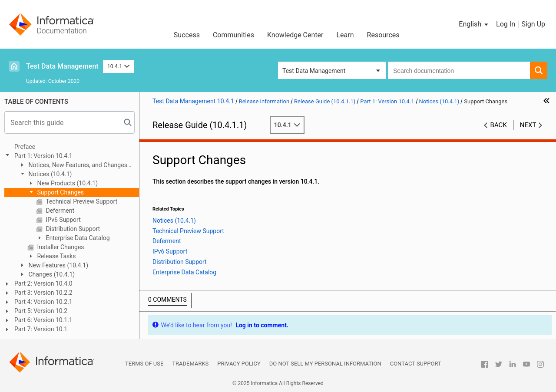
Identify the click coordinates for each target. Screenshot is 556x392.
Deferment (59, 211)
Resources (383, 35)
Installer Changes (60, 247)
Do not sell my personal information (325, 364)
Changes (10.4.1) (51, 274)
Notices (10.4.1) (49, 174)
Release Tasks (56, 256)
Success (187, 35)
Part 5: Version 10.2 (41, 311)
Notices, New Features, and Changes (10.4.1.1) (73, 166)
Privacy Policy (239, 364)
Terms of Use (144, 364)
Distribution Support (72, 229)
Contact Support (416, 364)
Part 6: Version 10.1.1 (43, 320)
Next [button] (528, 125)
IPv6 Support (63, 220)
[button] (474, 24)
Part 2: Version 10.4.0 (43, 283)
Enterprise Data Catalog (77, 238)
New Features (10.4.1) (58, 265)
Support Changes (60, 192)
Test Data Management (62, 66)
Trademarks (190, 364)
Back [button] (499, 125)
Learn (345, 35)
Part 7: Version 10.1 (41, 329)
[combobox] (459, 70)
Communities (233, 35)
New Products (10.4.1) (67, 183)
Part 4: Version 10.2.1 (43, 302)
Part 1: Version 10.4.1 (43, 156)
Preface (25, 147)
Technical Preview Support (81, 201)
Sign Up (533, 24)
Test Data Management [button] (314, 71)
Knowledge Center (295, 35)
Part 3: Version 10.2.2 (43, 293)
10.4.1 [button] (119, 66)
